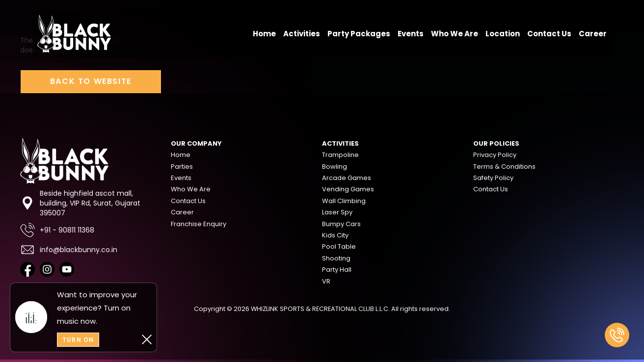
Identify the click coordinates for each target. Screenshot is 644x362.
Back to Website (91, 81)
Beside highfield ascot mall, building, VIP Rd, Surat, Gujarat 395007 (80, 203)
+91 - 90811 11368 (57, 230)
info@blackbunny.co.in (69, 250)
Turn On (78, 340)
